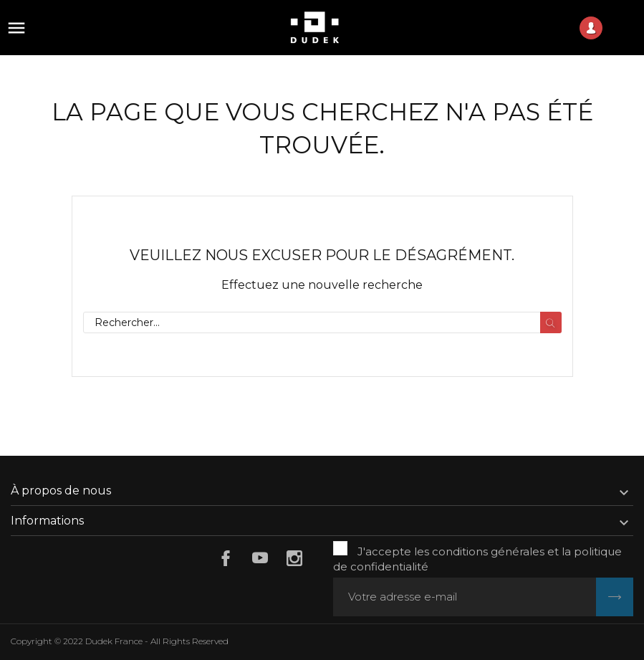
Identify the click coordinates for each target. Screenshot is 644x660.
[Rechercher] (322, 322)
